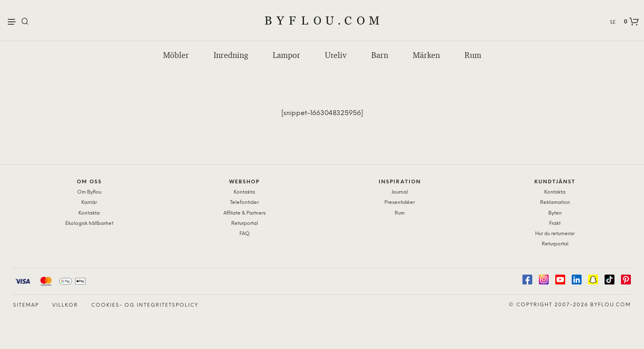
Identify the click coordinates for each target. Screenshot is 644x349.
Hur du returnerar (555, 234)
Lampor (286, 55)
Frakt (555, 223)
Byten (555, 213)
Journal (400, 192)
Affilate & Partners (245, 213)
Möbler (176, 55)
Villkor (65, 305)
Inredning (231, 55)
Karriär (89, 202)
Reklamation (555, 202)
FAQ (245, 234)
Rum (473, 55)
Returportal (245, 223)
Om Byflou (89, 192)
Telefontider (244, 202)
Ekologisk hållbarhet (89, 223)
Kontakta (89, 213)
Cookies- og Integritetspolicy (145, 305)
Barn (380, 55)
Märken (426, 55)
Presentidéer (400, 202)
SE (613, 22)
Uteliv (336, 55)
